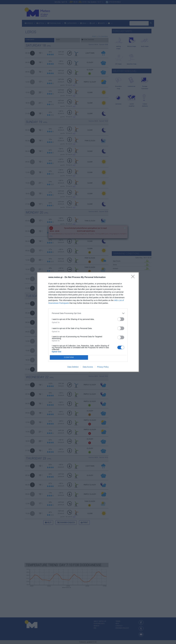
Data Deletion (73, 367)
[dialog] (88, 322)
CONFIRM (69, 357)
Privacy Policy (103, 367)
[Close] (134, 277)
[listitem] (88, 313)
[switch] (121, 319)
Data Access (88, 367)
